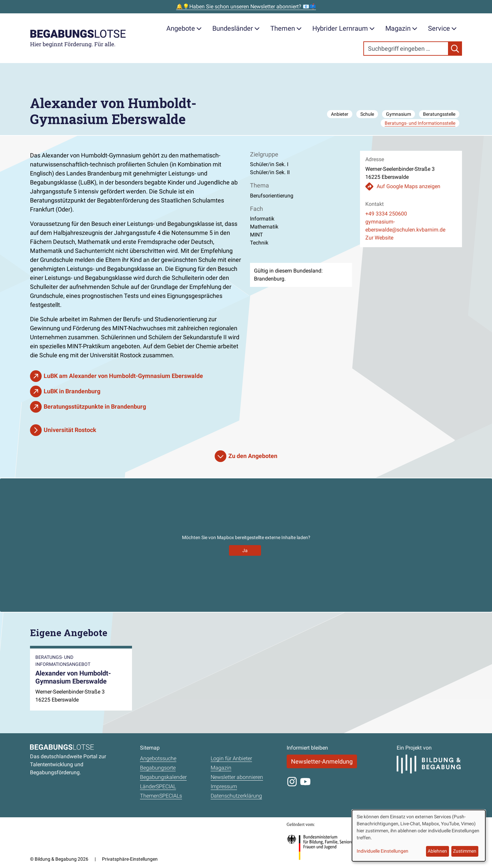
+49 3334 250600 (386, 214)
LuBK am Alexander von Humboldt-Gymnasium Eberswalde (123, 376)
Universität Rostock (70, 430)
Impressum (224, 786)
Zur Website (379, 238)
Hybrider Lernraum (343, 28)
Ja (245, 550)
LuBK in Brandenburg (72, 391)
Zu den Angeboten (253, 456)
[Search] (406, 49)
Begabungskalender (163, 777)
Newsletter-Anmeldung (322, 761)
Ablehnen (437, 851)
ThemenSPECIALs (161, 796)
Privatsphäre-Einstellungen (130, 859)
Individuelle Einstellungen (382, 851)
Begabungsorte (158, 768)
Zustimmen (465, 851)
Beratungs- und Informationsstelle (420, 123)
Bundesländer (236, 28)
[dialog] (419, 836)
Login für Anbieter (231, 758)
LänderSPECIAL (158, 786)
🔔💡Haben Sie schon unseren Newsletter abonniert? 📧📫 (246, 7)
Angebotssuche (158, 758)
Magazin (401, 28)
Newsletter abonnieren (237, 777)
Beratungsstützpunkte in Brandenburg (95, 406)
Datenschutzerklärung (236, 796)
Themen (286, 28)
